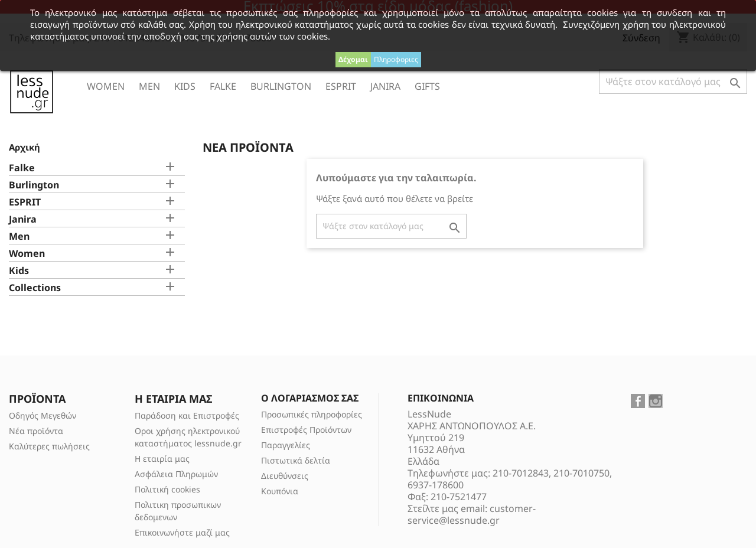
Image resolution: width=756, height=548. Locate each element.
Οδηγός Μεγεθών (43, 415)
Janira (385, 86)
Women (106, 86)
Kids (185, 86)
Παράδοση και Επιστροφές (187, 415)
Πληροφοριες (396, 59)
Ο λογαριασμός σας (310, 398)
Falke (223, 86)
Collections (35, 288)
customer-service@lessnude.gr (472, 514)
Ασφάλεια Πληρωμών (176, 474)
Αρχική (25, 147)
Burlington (281, 86)
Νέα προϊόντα (36, 431)
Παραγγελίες (286, 445)
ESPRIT (341, 86)
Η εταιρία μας (162, 459)
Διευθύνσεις (285, 476)
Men (149, 86)
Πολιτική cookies (167, 489)
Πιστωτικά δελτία (296, 460)
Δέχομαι (353, 59)
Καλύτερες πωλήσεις (49, 446)
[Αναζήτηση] (673, 81)
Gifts (427, 86)
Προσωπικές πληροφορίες (312, 414)
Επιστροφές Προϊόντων (306, 430)
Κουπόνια (280, 491)
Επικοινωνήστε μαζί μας (182, 532)
